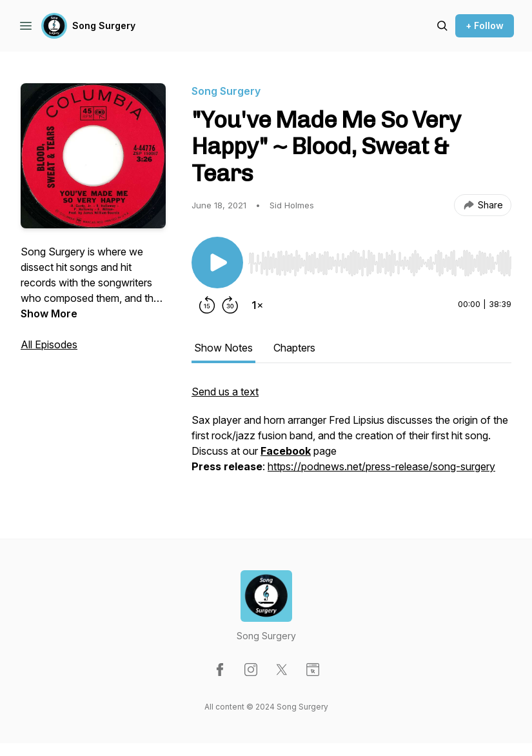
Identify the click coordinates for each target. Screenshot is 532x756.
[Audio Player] (380, 259)
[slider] (380, 263)
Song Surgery (104, 25)
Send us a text (225, 392)
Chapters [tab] (294, 348)
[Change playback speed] (257, 305)
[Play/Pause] (217, 263)
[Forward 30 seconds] (230, 305)
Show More (49, 313)
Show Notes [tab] (223, 348)
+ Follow (485, 25)
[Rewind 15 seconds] (207, 305)
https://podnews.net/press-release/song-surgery (381, 466)
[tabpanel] (351, 435)
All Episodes (49, 344)
